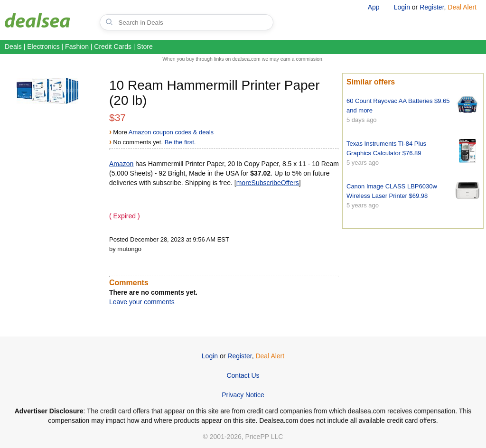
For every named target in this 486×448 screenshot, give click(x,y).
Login (402, 7)
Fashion (77, 47)
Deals (13, 47)
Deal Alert (462, 7)
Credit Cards (113, 47)
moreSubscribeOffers (268, 183)
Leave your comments (142, 302)
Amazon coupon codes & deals (171, 132)
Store (145, 47)
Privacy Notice (243, 395)
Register (432, 7)
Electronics (43, 47)
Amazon (121, 164)
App (374, 7)
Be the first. (180, 142)
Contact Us (243, 375)
